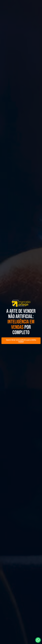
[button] (38, 640)
